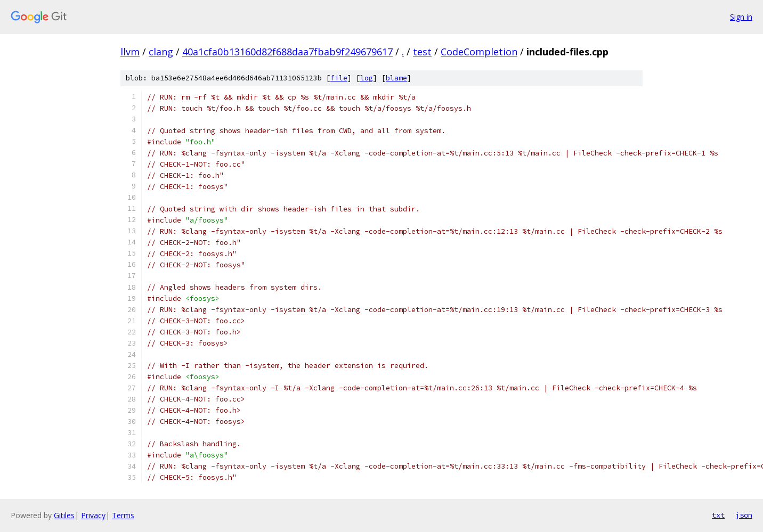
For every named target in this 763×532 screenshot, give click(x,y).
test (422, 52)
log (367, 78)
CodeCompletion (479, 52)
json (744, 515)
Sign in (741, 17)
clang (161, 52)
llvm (130, 52)
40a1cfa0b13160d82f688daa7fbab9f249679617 (287, 52)
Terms (123, 515)
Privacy (93, 515)
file (339, 78)
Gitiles (64, 515)
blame (396, 78)
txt (718, 515)
